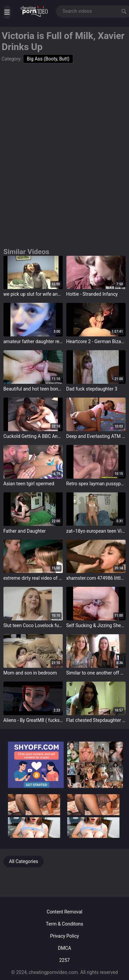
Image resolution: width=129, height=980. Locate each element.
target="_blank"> (33, 273)
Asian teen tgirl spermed (29, 484)
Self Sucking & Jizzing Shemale (96, 625)
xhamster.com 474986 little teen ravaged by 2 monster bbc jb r (96, 578)
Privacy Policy (64, 936)
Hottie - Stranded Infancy (92, 294)
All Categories (24, 861)
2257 (64, 960)
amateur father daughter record (33, 341)
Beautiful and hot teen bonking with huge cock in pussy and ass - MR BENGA (33, 389)
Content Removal (64, 912)
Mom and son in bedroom (30, 673)
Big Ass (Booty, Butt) (48, 59)
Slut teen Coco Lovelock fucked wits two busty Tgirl (33, 625)
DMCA (65, 948)
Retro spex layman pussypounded (96, 484)
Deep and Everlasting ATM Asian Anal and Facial (96, 436)
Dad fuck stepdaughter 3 (92, 389)
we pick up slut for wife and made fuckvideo (33, 294)
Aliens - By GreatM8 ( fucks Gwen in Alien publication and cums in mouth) (33, 720)
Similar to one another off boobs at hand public (96, 673)
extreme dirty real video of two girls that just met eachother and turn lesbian (33, 578)
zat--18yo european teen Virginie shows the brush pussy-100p (96, 531)
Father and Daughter (25, 531)
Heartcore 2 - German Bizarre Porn (96, 341)
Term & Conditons (64, 924)
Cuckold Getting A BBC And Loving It (33, 436)
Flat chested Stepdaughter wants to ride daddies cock (96, 720)
